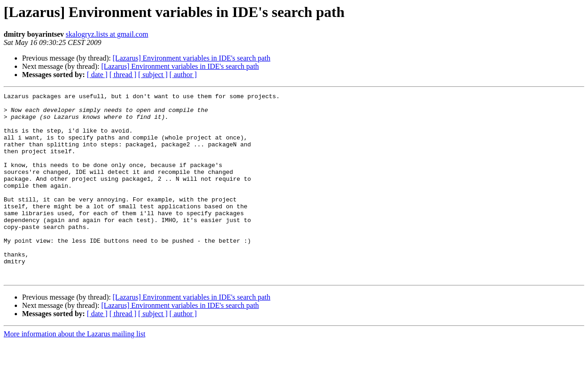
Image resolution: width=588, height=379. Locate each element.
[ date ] (97, 75)
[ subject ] (153, 75)
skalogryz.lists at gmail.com (107, 34)
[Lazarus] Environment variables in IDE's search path (191, 58)
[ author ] (183, 75)
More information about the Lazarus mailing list (74, 371)
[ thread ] (123, 75)
